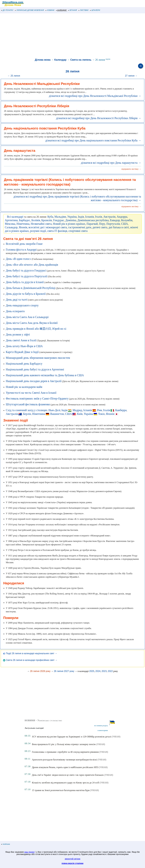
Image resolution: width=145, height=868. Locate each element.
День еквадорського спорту (22, 305)
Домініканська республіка (93, 220)
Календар (60, 60)
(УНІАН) (116, 737)
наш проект (29, 852)
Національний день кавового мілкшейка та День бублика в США (45, 375)
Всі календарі (15, 217)
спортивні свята (78, 231)
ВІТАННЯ (73, 10)
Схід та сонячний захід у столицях (27, 410)
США (124, 224)
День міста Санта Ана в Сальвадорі (27, 317)
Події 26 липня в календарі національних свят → (30, 653)
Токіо (102, 414)
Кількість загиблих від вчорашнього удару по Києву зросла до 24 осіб (65, 783)
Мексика (10, 224)
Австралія (109, 217)
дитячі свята (100, 227)
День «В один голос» (18, 259)
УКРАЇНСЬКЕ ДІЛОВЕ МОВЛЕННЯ (30, 10)
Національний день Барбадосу (24, 364)
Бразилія (47, 220)
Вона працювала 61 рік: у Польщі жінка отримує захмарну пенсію (64, 744)
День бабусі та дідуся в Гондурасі (26, 270)
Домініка (71, 220)
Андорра (122, 217)
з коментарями (103, 730)
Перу (102, 224)
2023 (104, 671)
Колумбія (127, 220)
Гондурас (59, 220)
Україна (72, 217)
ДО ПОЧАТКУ (7, 10)
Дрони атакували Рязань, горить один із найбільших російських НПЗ (65, 767)
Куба (50, 217)
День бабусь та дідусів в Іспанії (25, 282)
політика (6, 844)
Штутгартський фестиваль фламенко (28, 404)
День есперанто (15, 311)
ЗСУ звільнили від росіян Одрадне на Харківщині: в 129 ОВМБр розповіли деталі (71, 737)
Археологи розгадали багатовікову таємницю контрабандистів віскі (64, 760)
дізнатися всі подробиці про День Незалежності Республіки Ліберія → (99, 118)
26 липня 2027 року (64, 671)
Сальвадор (11, 227)
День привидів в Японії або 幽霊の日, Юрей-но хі (36, 329)
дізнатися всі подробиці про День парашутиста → (111, 163)
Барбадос (25, 220)
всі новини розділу (101, 726)
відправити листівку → (131, 169)
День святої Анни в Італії (21, 340)
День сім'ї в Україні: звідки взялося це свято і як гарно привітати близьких (68, 775)
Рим (100, 410)
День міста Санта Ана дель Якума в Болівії (32, 323)
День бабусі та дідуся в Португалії (27, 276)
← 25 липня (14, 76)
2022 (110, 671)
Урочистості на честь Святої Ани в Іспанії (31, 393)
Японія (23, 227)
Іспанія (90, 217)
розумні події (38, 231)
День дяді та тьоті (17, 300)
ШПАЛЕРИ (95, 10)
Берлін (27, 414)
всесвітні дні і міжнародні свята (48, 227)
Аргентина (11, 220)
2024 (98, 671)
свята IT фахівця (57, 231)
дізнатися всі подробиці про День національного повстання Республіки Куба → (93, 140)
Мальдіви (60, 217)
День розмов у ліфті (18, 334)
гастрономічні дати (80, 227)
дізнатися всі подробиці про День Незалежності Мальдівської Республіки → (95, 96)
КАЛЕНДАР (61, 10)
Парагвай (92, 224)
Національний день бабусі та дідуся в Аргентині (35, 369)
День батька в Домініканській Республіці (30, 288)
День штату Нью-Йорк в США (24, 346)
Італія (98, 217)
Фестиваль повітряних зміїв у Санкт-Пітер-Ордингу (37, 399)
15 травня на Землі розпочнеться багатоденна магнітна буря (61, 790)
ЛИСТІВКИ (84, 10)
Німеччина (23, 224)
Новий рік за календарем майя (24, 387)
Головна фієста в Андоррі (21, 250)
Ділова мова (43, 60)
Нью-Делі (54, 410)
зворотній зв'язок (72, 859)
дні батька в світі (119, 227)
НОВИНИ (50, 10)
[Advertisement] (72, 36)
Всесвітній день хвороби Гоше (24, 244)
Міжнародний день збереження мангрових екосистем (38, 358)
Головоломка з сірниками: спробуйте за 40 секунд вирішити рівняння (65, 752)
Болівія (36, 220)
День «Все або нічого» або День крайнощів (32, 265)
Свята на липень (81, 60)
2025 (92, 671)
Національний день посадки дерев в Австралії (34, 381)
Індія (81, 217)
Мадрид (77, 410)
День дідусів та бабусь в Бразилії (26, 294)
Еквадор (115, 220)
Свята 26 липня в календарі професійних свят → (30, 660)
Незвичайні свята (41, 224)
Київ (80, 414)
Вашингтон (57, 414)
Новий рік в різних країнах (69, 224)
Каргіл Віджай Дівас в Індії (22, 352)
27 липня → (131, 76)
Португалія (113, 224)
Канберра (121, 410)
